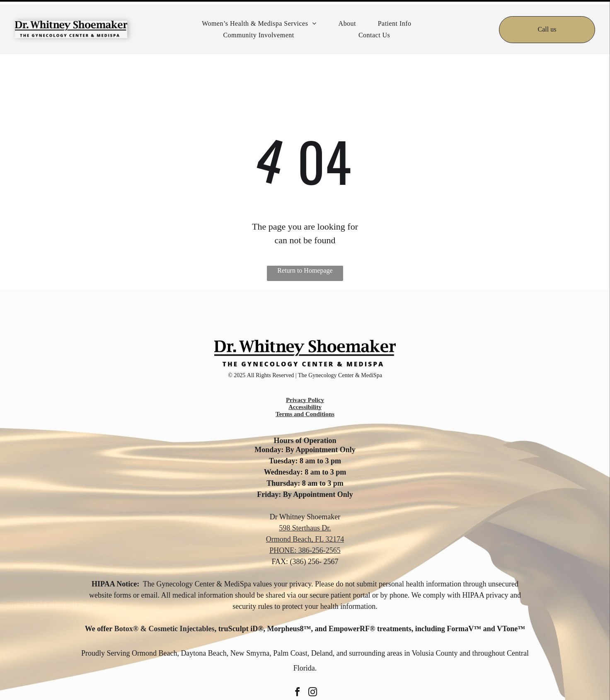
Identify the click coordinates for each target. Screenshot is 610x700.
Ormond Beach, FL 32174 (305, 518)
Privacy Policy (305, 379)
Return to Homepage (305, 250)
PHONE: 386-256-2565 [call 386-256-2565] (305, 530)
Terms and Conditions (305, 393)
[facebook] (298, 672)
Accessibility (305, 386)
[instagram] (313, 672)
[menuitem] (259, 19)
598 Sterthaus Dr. (305, 507)
